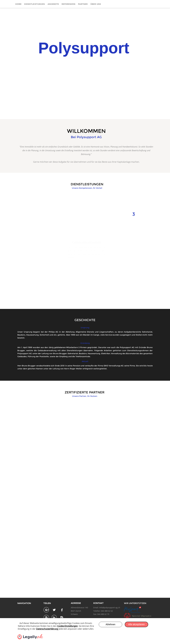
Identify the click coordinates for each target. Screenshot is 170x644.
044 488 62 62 (107, 611)
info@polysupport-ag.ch (110, 608)
